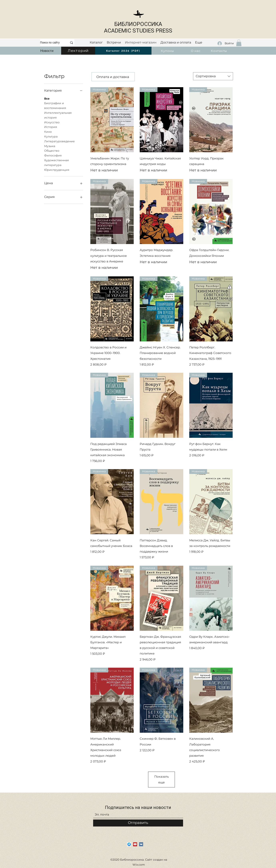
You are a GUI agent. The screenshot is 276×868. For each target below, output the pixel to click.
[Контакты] (219, 51)
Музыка (50, 146)
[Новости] (47, 51)
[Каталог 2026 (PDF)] (123, 51)
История (51, 127)
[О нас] (196, 51)
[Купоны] (168, 51)
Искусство (52, 122)
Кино (48, 131)
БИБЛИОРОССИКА (138, 24)
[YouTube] (135, 844)
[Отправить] (138, 823)
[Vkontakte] (141, 844)
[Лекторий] (79, 51)
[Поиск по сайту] (51, 43)
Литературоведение (59, 141)
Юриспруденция (57, 170)
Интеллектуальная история (58, 115)
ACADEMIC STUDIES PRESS (138, 31)
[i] (129, 844)
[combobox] (213, 76)
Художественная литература (56, 162)
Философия (53, 155)
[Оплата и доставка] (113, 77)
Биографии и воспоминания (55, 105)
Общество (52, 150)
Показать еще (163, 779)
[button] (239, 43)
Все (47, 98)
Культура (51, 136)
